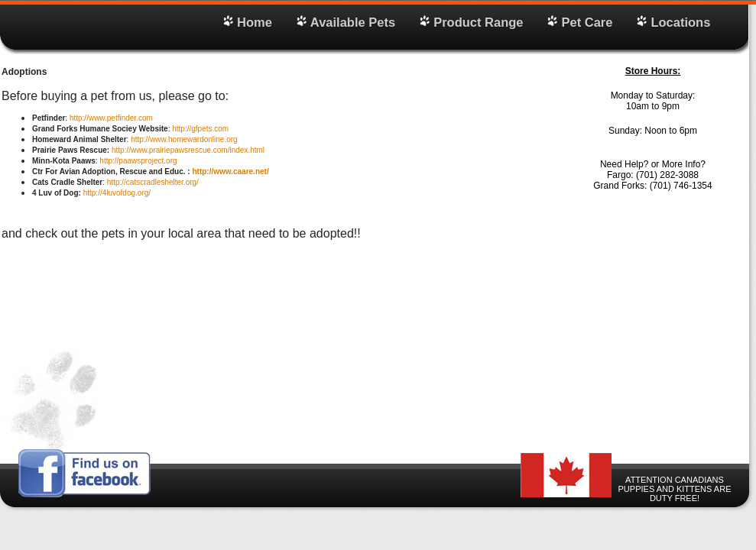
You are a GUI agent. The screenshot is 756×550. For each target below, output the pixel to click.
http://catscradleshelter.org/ (153, 182)
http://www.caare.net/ (230, 171)
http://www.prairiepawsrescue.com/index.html (188, 150)
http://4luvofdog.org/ (117, 193)
